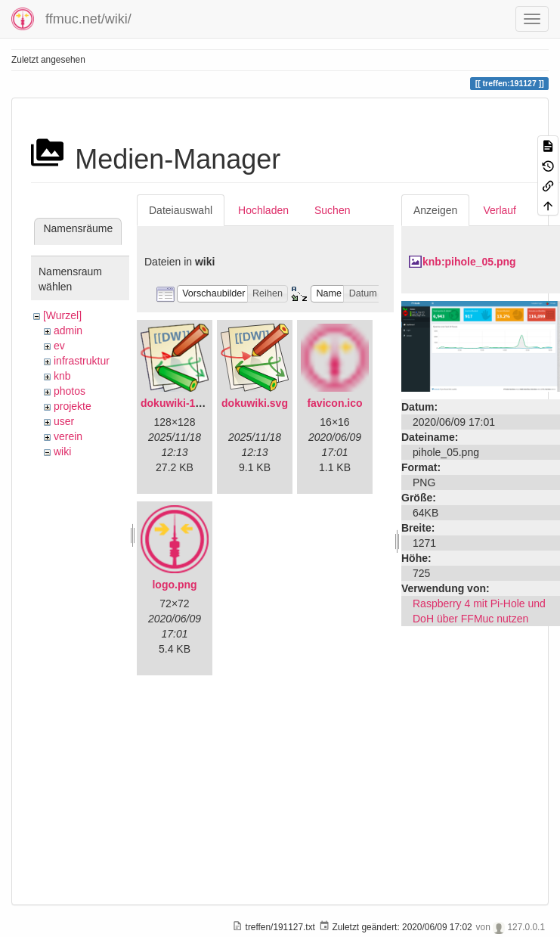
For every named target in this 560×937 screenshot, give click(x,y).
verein (68, 436)
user (64, 421)
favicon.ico (334, 403)
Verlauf (500, 210)
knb (62, 376)
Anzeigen (435, 210)
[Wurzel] (62, 315)
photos (70, 391)
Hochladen (263, 210)
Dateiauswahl (181, 210)
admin (68, 330)
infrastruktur (82, 361)
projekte (73, 406)
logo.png (174, 585)
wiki (62, 451)
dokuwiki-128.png (185, 403)
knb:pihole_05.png (469, 262)
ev (59, 346)
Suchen (332, 210)
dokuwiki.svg (255, 403)
